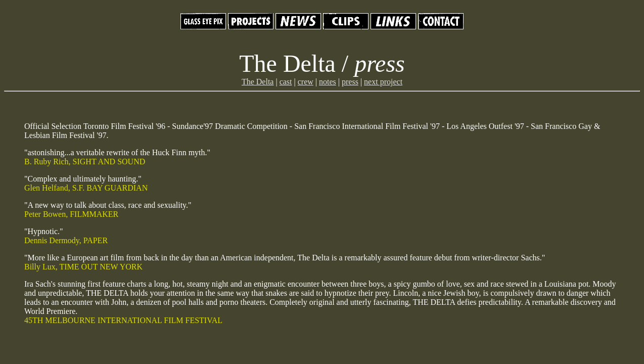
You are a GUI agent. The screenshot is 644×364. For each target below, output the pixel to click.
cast (286, 82)
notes (328, 82)
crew (306, 82)
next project (383, 82)
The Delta (258, 82)
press (350, 82)
